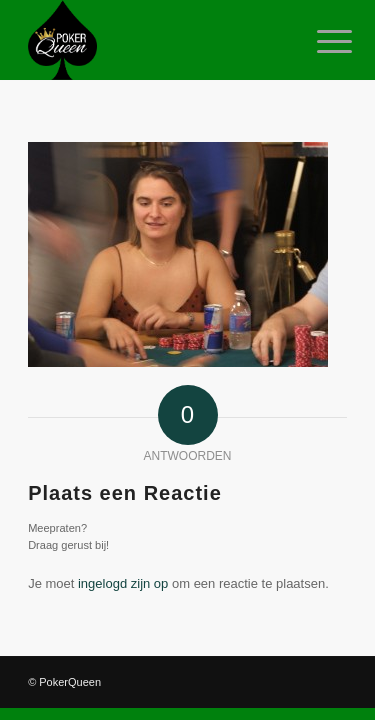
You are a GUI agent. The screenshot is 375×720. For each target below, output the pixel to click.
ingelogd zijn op (123, 583)
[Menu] (319, 42)
